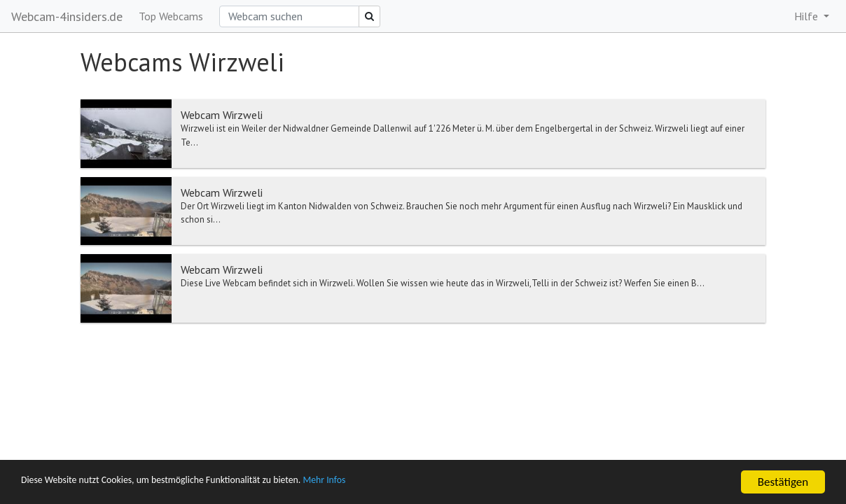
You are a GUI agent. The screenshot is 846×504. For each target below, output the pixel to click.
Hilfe (807, 16)
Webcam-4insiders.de (67, 16)
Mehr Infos (396, 483)
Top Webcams (171, 16)
